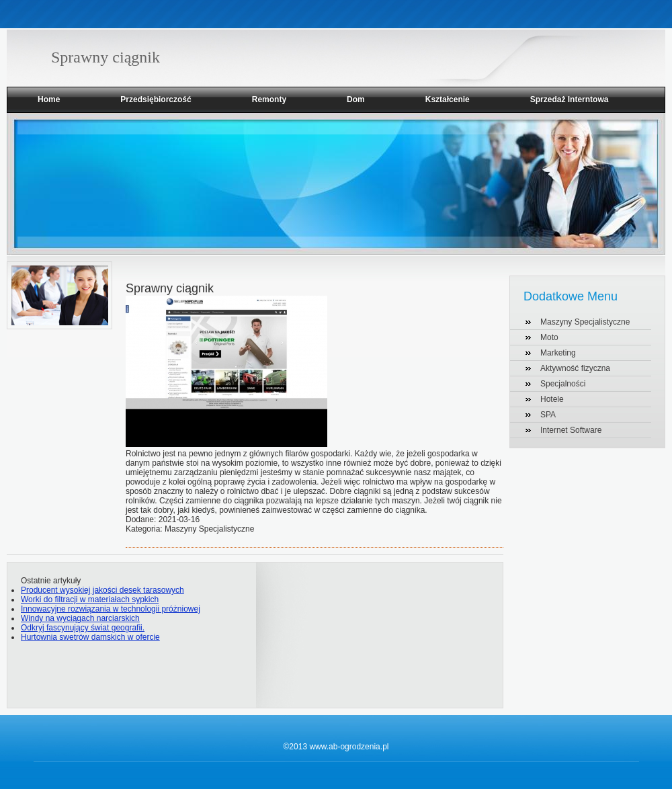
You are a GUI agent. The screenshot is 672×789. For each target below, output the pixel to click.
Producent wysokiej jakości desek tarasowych (102, 590)
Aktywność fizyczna (575, 368)
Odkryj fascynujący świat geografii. (83, 628)
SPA (548, 415)
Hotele (552, 399)
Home (49, 99)
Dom (356, 99)
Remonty (269, 99)
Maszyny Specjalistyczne (585, 322)
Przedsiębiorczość (156, 99)
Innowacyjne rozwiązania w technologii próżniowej (111, 609)
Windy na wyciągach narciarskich (80, 618)
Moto (549, 337)
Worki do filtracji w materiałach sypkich (90, 599)
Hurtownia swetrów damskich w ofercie (90, 637)
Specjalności (563, 384)
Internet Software (571, 430)
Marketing (558, 353)
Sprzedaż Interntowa (570, 99)
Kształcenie (448, 99)
